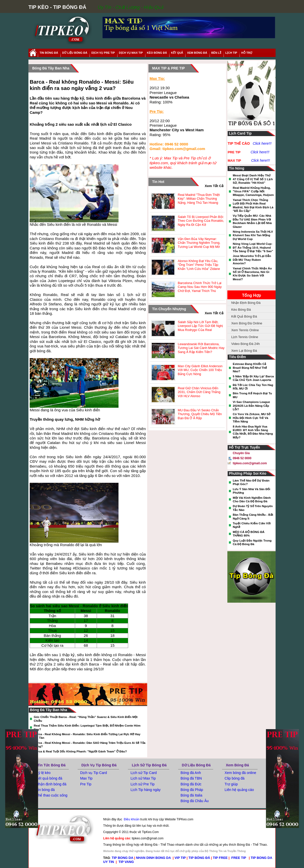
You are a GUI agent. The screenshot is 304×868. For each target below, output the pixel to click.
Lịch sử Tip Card (143, 773)
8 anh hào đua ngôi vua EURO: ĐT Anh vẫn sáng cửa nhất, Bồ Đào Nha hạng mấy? (253, 432)
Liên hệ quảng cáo (239, 790)
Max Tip (86, 778)
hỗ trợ (247, 53)
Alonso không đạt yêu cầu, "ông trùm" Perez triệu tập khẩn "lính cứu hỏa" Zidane (199, 265)
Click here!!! (262, 143)
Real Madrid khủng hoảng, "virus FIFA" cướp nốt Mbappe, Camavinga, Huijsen (253, 191)
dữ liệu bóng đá (75, 53)
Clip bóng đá (235, 778)
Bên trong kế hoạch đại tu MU (252, 395)
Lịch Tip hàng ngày (145, 790)
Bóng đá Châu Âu (195, 801)
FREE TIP (239, 858)
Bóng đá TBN (191, 778)
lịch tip (231, 53)
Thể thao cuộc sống (52, 795)
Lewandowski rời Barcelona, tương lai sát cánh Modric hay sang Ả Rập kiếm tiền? (201, 348)
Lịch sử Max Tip (143, 778)
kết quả (177, 53)
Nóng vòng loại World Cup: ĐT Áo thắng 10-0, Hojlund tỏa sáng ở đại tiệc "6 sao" (253, 247)
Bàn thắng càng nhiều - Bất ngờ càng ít (253, 516)
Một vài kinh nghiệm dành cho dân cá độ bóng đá (252, 499)
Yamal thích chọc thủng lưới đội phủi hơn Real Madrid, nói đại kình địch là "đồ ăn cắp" (253, 205)
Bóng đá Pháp (192, 790)
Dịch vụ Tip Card (94, 773)
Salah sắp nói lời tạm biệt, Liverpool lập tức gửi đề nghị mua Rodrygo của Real (200, 326)
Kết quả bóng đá (49, 778)
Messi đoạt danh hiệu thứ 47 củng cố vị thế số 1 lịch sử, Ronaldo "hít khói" (253, 179)
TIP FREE (220, 858)
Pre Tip (86, 784)
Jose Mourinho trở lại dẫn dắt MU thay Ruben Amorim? (252, 260)
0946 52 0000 (242, 458)
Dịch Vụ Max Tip (131, 53)
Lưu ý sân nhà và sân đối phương (251, 491)
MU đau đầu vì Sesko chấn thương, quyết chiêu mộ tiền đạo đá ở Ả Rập (200, 414)
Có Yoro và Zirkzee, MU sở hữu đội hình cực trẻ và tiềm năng (251, 418)
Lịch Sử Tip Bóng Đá (149, 765)
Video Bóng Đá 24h (246, 344)
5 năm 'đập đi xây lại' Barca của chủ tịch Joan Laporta (253, 378)
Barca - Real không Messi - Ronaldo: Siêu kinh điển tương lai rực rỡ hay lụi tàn (87, 736)
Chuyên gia (241, 453)
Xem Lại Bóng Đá (244, 351)
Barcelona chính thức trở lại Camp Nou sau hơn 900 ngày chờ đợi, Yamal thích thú (200, 287)
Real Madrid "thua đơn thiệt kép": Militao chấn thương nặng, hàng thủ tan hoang (199, 199)
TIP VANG (126, 862)
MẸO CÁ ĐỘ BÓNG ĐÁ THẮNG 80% (249, 534)
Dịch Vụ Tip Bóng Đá (99, 765)
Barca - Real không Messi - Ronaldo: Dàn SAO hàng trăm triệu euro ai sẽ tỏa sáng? (90, 744)
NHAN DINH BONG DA (153, 858)
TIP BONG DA (122, 858)
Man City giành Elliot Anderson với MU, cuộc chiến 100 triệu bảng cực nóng (200, 370)
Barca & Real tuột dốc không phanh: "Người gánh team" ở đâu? (80, 751)
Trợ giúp (231, 784)
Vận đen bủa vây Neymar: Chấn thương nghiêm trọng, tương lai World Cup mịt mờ (199, 243)
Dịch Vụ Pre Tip (103, 53)
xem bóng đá (197, 53)
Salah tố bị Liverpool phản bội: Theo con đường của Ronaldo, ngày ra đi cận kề (201, 221)
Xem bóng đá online (240, 773)
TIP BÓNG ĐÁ (199, 858)
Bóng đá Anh (191, 773)
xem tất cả (214, 186)
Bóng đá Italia (192, 795)
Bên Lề (216, 53)
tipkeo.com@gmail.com (250, 463)
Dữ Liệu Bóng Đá (196, 765)
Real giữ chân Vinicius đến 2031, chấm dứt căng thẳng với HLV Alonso (199, 392)
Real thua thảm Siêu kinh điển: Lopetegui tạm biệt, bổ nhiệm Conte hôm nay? (87, 727)
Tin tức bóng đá (51, 765)
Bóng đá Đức (191, 784)
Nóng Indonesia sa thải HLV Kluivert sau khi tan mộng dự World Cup (253, 235)
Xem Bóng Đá (237, 765)
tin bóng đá (49, 53)
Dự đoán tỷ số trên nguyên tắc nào (253, 508)
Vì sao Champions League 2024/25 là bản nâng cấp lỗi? (251, 405)
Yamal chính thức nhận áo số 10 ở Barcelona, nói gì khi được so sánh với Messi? (252, 274)
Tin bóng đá (45, 790)
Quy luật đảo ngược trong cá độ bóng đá (252, 542)
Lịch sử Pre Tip (142, 784)
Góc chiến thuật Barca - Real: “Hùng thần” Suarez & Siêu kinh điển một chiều (86, 719)
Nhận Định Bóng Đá (246, 303)
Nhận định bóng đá (51, 784)
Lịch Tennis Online (245, 337)
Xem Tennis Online (245, 330)
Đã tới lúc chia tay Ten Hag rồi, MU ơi (253, 387)
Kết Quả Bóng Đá (244, 316)
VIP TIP (180, 858)
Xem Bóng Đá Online (247, 323)
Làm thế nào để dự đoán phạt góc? (251, 482)
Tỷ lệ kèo (43, 773)
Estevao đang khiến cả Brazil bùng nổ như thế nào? (250, 367)
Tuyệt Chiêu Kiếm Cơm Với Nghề (252, 525)
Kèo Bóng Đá (157, 53)
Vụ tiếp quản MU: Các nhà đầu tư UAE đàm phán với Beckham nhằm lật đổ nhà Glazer (252, 221)
